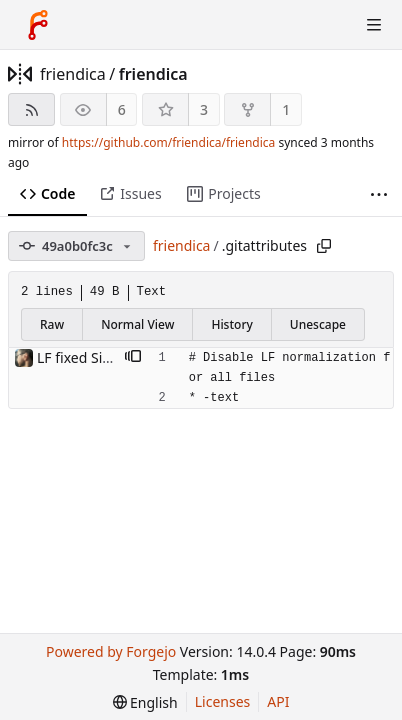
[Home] (38, 25)
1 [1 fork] (286, 109)
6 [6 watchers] (122, 109)
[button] (133, 358)
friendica (73, 74)
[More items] (379, 194)
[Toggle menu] (374, 25)
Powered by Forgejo (111, 651)
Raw (52, 324)
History (231, 324)
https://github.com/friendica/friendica (168, 142)
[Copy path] (324, 246)
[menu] (145, 702)
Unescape (318, 324)
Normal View (137, 324)
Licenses (223, 701)
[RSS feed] (31, 109)
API (278, 701)
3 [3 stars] (204, 109)
